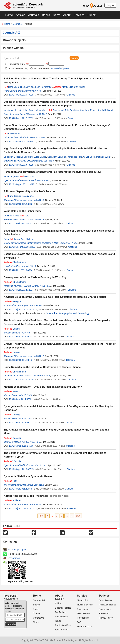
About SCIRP (59, 597)
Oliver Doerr (89, 157)
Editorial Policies (63, 608)
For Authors (61, 612)
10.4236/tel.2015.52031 (20, 223)
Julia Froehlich (72, 110)
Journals (34, 15)
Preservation (105, 609)
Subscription (83, 609)
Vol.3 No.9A (36, 305)
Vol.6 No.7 (35, 442)
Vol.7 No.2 (73, 243)
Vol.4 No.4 (27, 333)
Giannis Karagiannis (24, 196)
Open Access (105, 600)
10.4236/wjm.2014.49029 (21, 95)
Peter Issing (12, 239)
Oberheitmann (15, 262)
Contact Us (39, 618)
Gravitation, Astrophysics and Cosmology (68, 313)
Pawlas (12, 391)
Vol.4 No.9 (36, 91)
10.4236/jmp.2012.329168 (22, 309)
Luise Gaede (40, 157)
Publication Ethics (108, 605)
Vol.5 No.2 (39, 220)
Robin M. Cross (11, 216)
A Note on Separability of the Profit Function (30, 191)
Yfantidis (12, 461)
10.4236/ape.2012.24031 (21, 141)
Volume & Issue (85, 627)
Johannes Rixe (75, 157)
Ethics (58, 603)
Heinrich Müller (77, 87)
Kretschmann (12, 134)
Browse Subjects (16, 40)
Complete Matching (19, 69)
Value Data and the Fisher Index (23, 211)
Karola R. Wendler (106, 110)
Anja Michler (27, 239)
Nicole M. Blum (26, 110)
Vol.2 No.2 (42, 114)
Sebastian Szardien (57, 157)
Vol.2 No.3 (45, 376)
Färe (8, 196)
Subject (37, 605)
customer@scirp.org (17, 550)
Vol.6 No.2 (41, 465)
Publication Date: (17, 64)
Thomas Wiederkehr (30, 87)
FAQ (79, 622)
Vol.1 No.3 (45, 180)
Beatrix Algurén (11, 176)
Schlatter (12, 500)
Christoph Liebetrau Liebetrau (18, 157)
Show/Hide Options (60, 68)
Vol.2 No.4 (40, 137)
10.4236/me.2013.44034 (21, 337)
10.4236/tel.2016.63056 (20, 489)
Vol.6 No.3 (39, 485)
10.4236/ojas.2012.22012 (21, 118)
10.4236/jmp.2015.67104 (21, 446)
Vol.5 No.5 (27, 395)
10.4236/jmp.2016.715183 (22, 508)
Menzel (61, 87)
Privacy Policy (106, 618)
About (67, 15)
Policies (104, 596)
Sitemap (37, 613)
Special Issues (62, 630)
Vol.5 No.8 (27, 419)
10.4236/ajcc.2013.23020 (21, 380)
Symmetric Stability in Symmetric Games (28, 476)
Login (110, 5)
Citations (71, 95)
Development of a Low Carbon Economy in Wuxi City (35, 277)
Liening (12, 329)
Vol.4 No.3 (49, 161)
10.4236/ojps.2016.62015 (21, 469)
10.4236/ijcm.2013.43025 (21, 165)
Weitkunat (27, 176)
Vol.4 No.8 (39, 200)
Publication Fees (63, 625)
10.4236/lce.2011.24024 (21, 270)
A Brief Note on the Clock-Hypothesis (26, 496)
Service (82, 596)
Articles (21, 15)
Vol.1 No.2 (45, 286)
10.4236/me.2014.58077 (21, 423)
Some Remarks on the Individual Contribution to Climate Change (42, 367)
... (67, 516)
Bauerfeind (56, 110)
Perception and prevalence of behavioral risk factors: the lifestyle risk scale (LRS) (52, 172)
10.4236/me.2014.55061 (21, 399)
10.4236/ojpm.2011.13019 (22, 184)
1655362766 (14, 558)
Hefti (10, 481)
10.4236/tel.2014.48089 (20, 204)
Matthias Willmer (104, 157)
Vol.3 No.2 (39, 356)
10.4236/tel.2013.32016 (20, 360)
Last (78, 516)
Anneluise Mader (88, 110)
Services (79, 15)
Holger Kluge (41, 110)
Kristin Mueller (11, 110)
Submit (92, 15)
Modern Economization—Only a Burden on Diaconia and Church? (43, 387)
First (41, 516)
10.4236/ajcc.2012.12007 (21, 290)
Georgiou (13, 301)
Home (9, 15)
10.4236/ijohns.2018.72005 (22, 247)
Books (46, 15)
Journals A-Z (39, 600)
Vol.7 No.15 (36, 504)
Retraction (104, 613)
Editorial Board (42, 69)
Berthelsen (11, 87)
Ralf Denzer (46, 87)
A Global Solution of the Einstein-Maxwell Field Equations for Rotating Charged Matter (55, 297)
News (56, 15)
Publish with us (15, 48)
